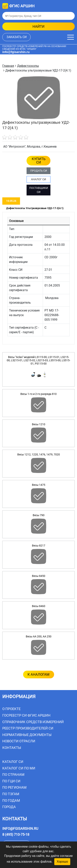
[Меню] (71, 37)
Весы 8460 (39, 606)
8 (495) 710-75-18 (16, 834)
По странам (13, 775)
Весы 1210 (39, 424)
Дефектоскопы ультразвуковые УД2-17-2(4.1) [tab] (35, 208)
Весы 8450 (39, 576)
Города (9, 807)
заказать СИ (17, 37)
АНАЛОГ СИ (38, 179)
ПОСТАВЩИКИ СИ (39, 190)
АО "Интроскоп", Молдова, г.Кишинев (30, 147)
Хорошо (62, 862)
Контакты (12, 748)
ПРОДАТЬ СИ (39, 171)
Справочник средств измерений (33, 722)
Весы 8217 (39, 546)
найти (38, 26)
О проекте (11, 709)
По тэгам (11, 794)
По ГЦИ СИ (11, 781)
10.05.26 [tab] (11, 201)
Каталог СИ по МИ (19, 768)
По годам (11, 800)
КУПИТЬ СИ (39, 161)
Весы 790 (39, 515)
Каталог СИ (13, 762)
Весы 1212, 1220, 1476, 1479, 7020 (39, 454)
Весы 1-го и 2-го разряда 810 (38, 394)
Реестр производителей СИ (28, 728)
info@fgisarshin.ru (16, 52)
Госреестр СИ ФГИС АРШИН (26, 715)
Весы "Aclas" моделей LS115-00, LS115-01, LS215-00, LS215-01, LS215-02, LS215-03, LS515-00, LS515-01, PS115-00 (38, 360)
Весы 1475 (39, 485)
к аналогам (38, 674)
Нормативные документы (27, 735)
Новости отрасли (19, 741)
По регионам (14, 787)
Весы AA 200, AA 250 (39, 636)
